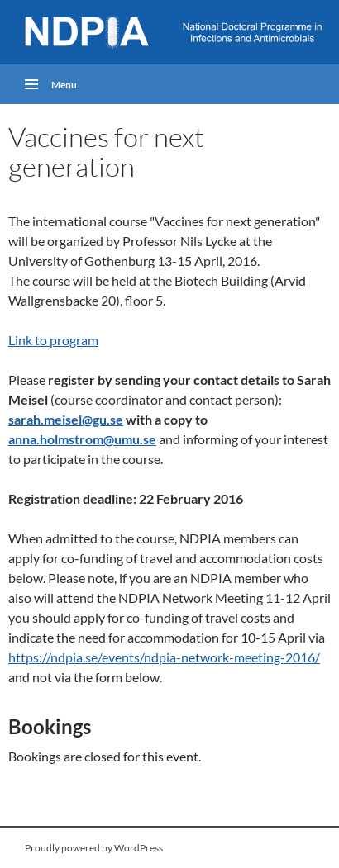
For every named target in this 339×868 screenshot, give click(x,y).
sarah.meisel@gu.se (66, 419)
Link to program (53, 340)
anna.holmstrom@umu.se (82, 439)
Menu (64, 84)
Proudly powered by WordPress (94, 848)
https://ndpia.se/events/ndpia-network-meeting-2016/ (164, 657)
